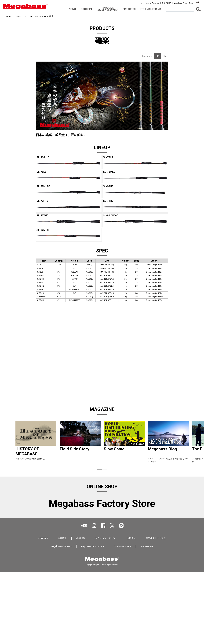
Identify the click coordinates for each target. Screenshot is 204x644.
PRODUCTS (129, 9)
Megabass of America (150, 3)
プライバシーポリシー (106, 614)
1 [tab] (100, 470)
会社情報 (62, 614)
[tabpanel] (102, 84)
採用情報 (81, 614)
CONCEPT (86, 9)
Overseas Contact (122, 622)
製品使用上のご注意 (156, 614)
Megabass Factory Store (183, 3)
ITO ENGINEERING (151, 9)
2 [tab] (104, 470)
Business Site (147, 622)
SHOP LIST (166, 3)
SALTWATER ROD (38, 16)
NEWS (72, 9)
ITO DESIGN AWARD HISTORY (107, 9)
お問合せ (131, 614)
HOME (9, 16)
